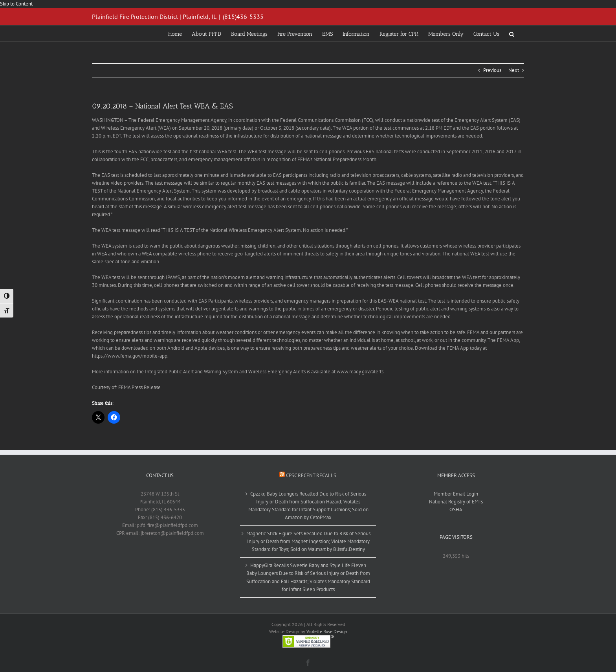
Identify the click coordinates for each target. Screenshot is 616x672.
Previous (492, 70)
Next (514, 70)
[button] (512, 33)
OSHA (456, 510)
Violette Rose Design (327, 631)
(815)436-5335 (243, 17)
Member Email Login (456, 494)
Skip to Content (16, 4)
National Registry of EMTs (456, 502)
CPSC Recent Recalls (311, 475)
